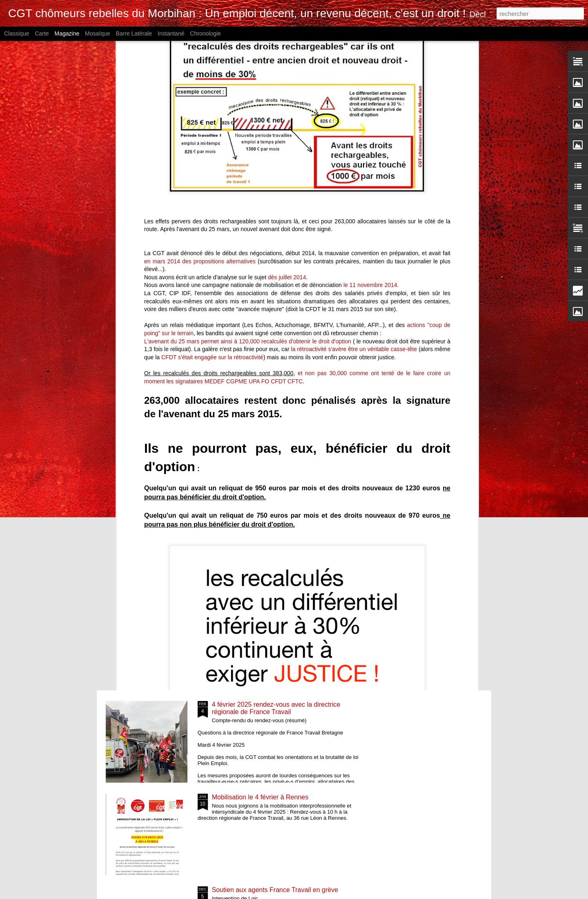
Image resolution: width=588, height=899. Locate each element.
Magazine (67, 33)
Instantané (171, 33)
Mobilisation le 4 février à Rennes (260, 797)
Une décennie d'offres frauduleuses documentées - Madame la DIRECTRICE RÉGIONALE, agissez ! (249, 379)
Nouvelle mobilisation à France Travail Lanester (154, 365)
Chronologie (205, 33)
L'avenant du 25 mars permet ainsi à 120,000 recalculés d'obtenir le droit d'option (248, 117)
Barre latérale (134, 33)
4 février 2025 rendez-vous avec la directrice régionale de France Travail (276, 708)
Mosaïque (97, 33)
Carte (42, 33)
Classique (17, 33)
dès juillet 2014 (287, 53)
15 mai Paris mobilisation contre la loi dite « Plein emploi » (443, 365)
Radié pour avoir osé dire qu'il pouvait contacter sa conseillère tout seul (343, 368)
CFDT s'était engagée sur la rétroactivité (212, 133)
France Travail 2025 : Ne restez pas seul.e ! (275, 519)
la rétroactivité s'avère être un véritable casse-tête (354, 125)
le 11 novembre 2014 (370, 60)
